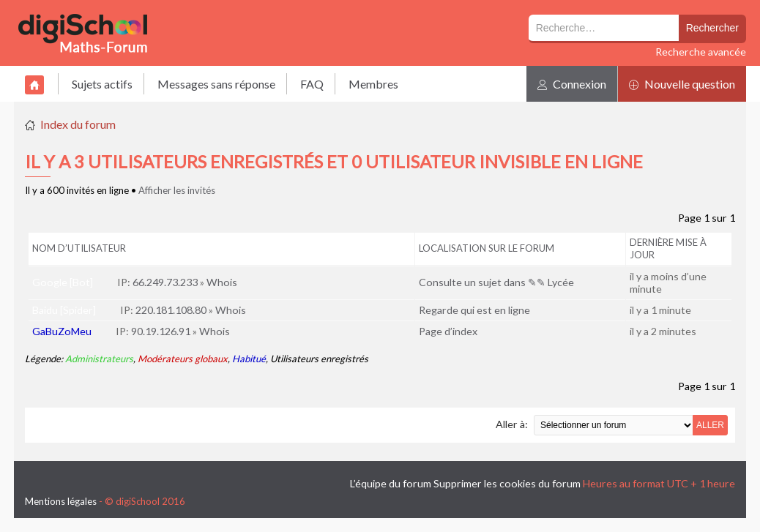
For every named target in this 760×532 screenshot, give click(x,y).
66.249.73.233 (165, 282)
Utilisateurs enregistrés (319, 359)
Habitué (249, 359)
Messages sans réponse (216, 84)
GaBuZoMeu (62, 331)
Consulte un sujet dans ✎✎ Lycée (496, 282)
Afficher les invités (177, 190)
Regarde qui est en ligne (474, 310)
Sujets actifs (102, 84)
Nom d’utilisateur (79, 248)
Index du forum (78, 124)
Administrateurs (99, 359)
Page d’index (448, 331)
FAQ (312, 84)
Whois (222, 282)
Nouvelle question (682, 84)
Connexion (572, 84)
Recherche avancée (701, 52)
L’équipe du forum (391, 483)
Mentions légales (61, 501)
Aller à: (512, 424)
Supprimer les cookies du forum (507, 483)
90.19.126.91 (161, 331)
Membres (373, 84)
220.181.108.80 (171, 310)
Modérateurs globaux (183, 359)
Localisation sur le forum (487, 248)
